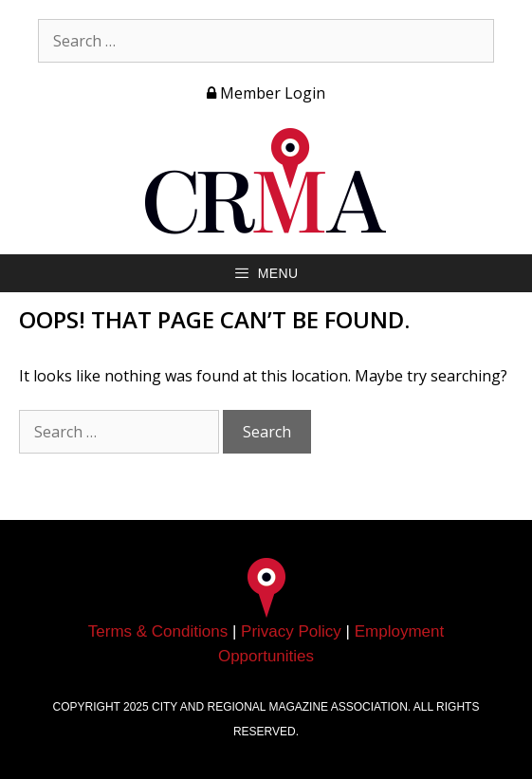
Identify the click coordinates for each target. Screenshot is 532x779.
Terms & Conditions (158, 631)
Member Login (266, 93)
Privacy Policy (291, 631)
